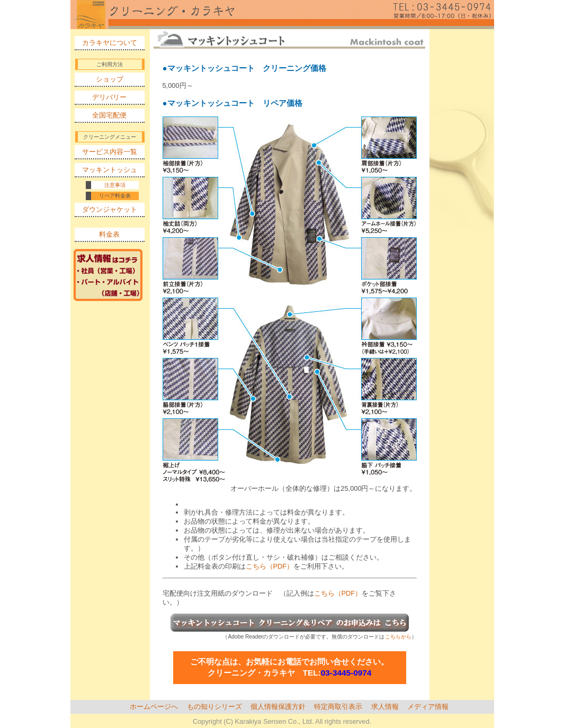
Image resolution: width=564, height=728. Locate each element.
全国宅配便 (109, 115)
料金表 (109, 234)
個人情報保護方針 (278, 707)
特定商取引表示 (338, 707)
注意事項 (115, 185)
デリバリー (109, 97)
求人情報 (385, 707)
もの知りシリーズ (214, 707)
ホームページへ (154, 707)
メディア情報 (428, 707)
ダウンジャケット (110, 209)
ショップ (110, 79)
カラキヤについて (110, 43)
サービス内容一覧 (110, 152)
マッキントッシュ (110, 170)
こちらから (398, 637)
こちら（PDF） (270, 566)
